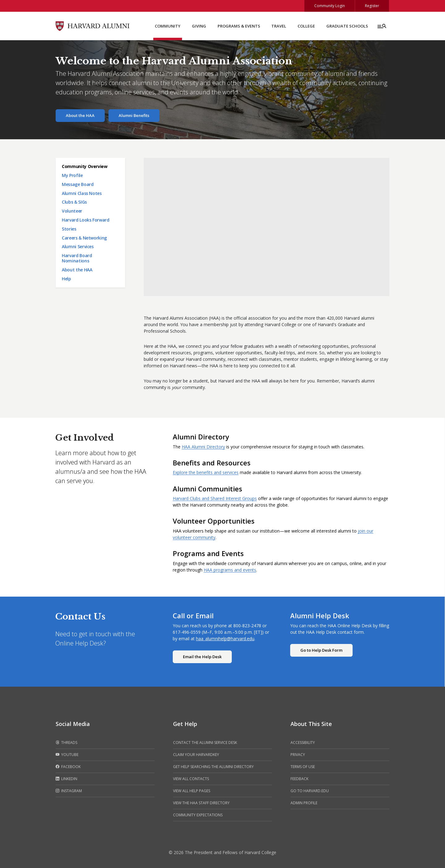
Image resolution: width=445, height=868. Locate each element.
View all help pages (192, 791)
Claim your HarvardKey (196, 755)
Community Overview (85, 166)
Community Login (330, 6)
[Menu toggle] (381, 26)
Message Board (78, 184)
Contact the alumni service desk (205, 743)
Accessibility (303, 743)
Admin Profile (304, 803)
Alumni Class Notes (82, 193)
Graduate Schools (347, 26)
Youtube (67, 755)
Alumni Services (78, 246)
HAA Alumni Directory (203, 447)
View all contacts (191, 779)
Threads (66, 743)
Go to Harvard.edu (310, 791)
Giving (199, 26)
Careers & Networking (84, 238)
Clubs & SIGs (74, 202)
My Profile (72, 175)
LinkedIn (66, 779)
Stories (69, 229)
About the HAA (80, 115)
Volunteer (72, 211)
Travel (279, 26)
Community (168, 26)
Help (66, 279)
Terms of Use (303, 767)
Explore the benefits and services (206, 472)
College (306, 26)
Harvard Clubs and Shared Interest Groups (215, 498)
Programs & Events (239, 26)
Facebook (68, 767)
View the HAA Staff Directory (201, 803)
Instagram (69, 791)
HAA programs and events (230, 570)
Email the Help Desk (202, 657)
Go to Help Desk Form (321, 650)
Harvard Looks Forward (86, 220)
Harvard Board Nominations (77, 258)
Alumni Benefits (134, 115)
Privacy (298, 755)
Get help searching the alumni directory (213, 767)
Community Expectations (198, 815)
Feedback (299, 779)
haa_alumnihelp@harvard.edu (225, 639)
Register (372, 6)
